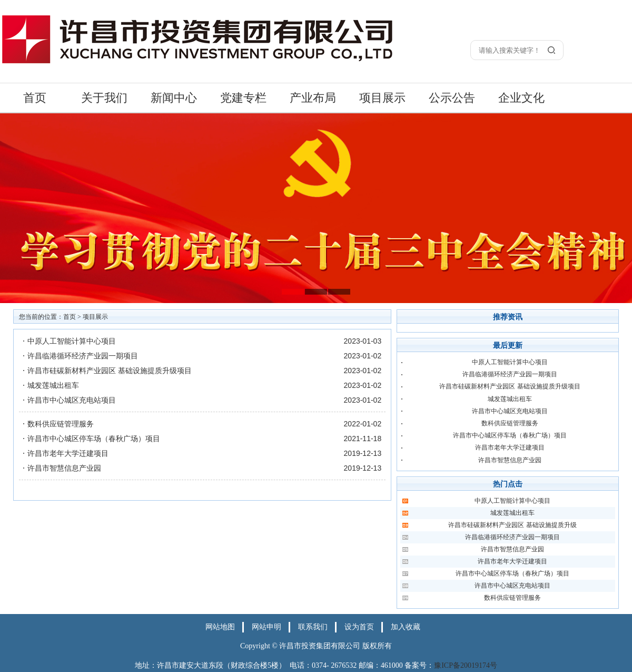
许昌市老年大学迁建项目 (68, 453)
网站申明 (266, 627)
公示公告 (452, 98)
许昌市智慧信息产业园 (64, 468)
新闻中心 (174, 98)
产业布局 (313, 98)
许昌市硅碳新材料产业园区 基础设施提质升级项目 (110, 371)
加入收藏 (406, 627)
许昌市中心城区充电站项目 (72, 400)
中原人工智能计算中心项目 (72, 341)
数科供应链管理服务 (61, 424)
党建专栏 (243, 98)
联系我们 (313, 627)
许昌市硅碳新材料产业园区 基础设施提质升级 (512, 525)
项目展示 (382, 98)
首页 (35, 98)
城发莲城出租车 (53, 385)
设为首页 (359, 627)
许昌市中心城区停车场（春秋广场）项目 (94, 439)
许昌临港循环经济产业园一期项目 (83, 356)
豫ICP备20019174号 (466, 665)
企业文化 (521, 98)
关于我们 (104, 98)
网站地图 (220, 627)
